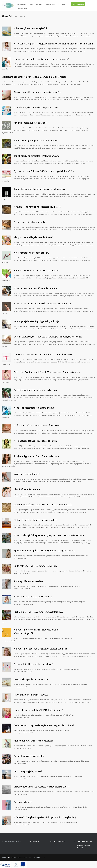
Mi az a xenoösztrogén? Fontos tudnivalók (34, 408)
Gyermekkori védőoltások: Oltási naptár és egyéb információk (44, 171)
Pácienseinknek (50, 4)
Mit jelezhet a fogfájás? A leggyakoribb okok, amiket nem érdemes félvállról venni (54, 44)
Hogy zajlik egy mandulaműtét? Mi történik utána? (39, 710)
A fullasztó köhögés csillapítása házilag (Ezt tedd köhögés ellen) (45, 817)
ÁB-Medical (10, 857)
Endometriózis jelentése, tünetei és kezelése (36, 566)
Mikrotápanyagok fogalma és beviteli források (36, 140)
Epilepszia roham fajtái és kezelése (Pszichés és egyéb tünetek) (45, 551)
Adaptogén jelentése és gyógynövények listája (37, 321)
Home (15, 17)
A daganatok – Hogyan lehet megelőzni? (34, 664)
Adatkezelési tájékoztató (85, 841)
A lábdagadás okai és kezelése (28, 581)
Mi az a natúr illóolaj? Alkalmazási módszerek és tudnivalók (43, 304)
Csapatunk (39, 4)
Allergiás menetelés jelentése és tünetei (33, 237)
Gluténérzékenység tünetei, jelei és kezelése (35, 520)
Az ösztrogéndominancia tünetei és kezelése (36, 390)
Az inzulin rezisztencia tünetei (29, 756)
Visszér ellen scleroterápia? (27, 474)
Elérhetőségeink (63, 4)
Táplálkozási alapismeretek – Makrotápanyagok (37, 156)
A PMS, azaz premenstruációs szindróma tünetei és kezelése (43, 354)
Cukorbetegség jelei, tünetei (28, 771)
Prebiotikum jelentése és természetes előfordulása (39, 612)
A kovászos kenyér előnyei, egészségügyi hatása (37, 207)
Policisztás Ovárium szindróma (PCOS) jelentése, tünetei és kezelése (47, 372)
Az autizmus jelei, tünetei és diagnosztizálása (36, 107)
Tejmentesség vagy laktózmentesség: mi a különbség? (40, 189)
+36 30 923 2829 (34, 841)
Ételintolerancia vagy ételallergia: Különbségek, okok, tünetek (44, 725)
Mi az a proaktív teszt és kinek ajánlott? (33, 597)
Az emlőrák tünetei (23, 802)
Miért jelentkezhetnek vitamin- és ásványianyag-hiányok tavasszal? (34, 77)
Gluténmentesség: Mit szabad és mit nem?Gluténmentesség (43, 505)
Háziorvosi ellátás (22, 9)
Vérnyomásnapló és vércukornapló (31, 679)
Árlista (31, 4)
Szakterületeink (21, 4)
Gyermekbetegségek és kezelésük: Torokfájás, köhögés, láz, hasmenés (48, 337)
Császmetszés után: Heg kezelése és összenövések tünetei (42, 787)
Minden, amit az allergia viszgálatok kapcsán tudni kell (41, 649)
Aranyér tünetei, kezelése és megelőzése (34, 741)
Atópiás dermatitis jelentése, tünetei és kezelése (38, 92)
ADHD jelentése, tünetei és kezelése (31, 123)
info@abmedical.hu (59, 841)
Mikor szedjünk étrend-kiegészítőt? (31, 28)
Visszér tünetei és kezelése (27, 489)
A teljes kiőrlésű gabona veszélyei (30, 222)
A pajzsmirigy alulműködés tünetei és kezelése (37, 456)
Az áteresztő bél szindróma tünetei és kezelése (37, 425)
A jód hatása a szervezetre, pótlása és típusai (36, 441)
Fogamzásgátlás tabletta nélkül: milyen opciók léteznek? (41, 59)
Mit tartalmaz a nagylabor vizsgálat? (31, 253)
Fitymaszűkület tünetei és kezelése (31, 695)
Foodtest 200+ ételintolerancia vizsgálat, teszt (36, 270)
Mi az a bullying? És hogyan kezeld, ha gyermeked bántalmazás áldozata (49, 535)
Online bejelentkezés (78, 4)
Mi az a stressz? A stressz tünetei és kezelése (35, 288)
